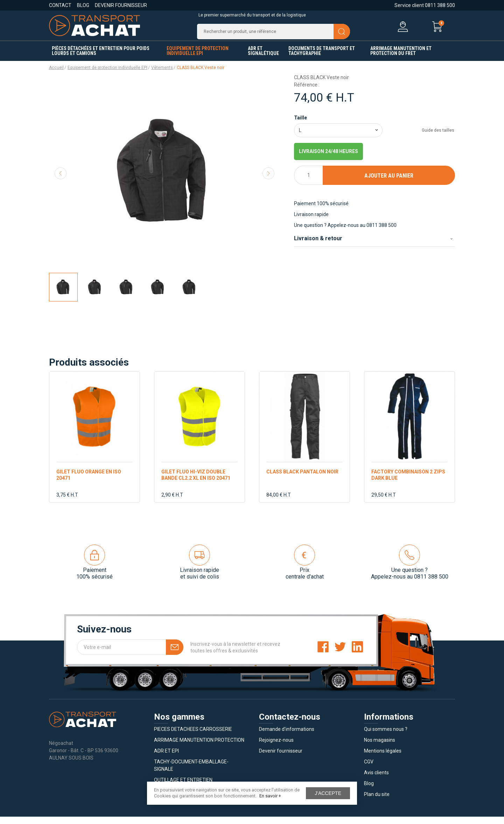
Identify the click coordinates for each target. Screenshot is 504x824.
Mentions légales (383, 758)
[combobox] (338, 138)
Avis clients (376, 780)
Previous (61, 181)
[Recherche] (274, 35)
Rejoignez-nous (276, 747)
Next (268, 181)
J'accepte (328, 793)
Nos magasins (380, 747)
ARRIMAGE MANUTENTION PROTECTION (199, 747)
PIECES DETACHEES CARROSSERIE (193, 736)
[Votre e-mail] (130, 655)
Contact (60, 5)
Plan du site (377, 802)
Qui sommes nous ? (386, 736)
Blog (83, 5)
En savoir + (270, 796)
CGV (369, 769)
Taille (300, 125)
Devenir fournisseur (121, 5)
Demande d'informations (287, 736)
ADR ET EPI (166, 758)
